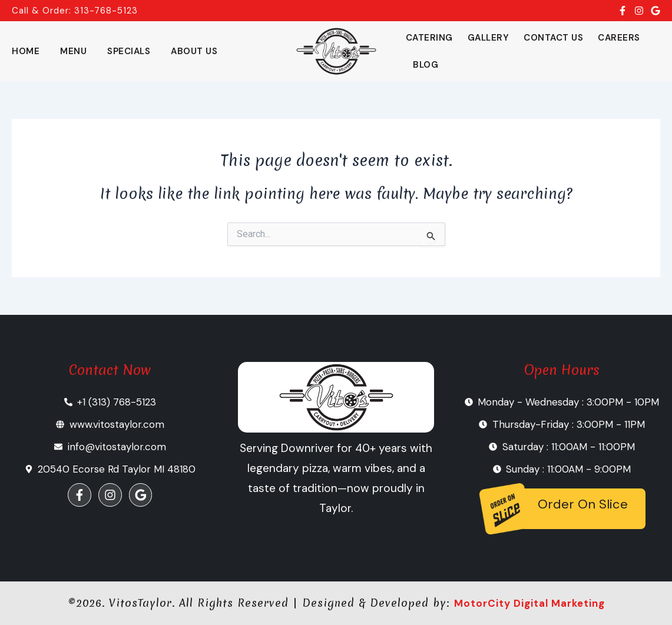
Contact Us (553, 38)
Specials (129, 51)
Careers (619, 38)
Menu (73, 51)
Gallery (489, 38)
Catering (429, 38)
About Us (194, 51)
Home (26, 51)
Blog (426, 65)
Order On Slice (583, 504)
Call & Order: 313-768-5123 (75, 11)
